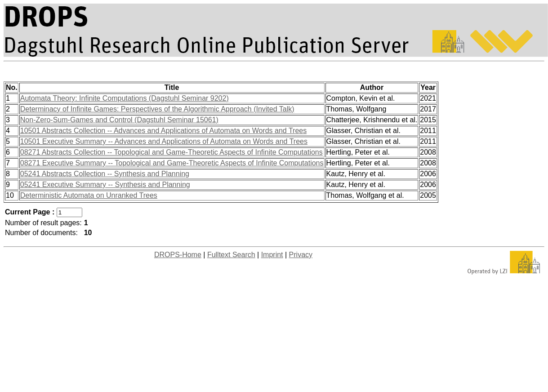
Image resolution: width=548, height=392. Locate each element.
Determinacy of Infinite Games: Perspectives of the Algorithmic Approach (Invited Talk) (157, 109)
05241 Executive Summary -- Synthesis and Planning (105, 185)
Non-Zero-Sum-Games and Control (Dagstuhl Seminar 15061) (119, 120)
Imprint (272, 255)
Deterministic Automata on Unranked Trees (89, 195)
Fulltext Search (231, 255)
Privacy (301, 255)
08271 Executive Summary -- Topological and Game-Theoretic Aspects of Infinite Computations (172, 163)
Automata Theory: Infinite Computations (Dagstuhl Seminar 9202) (125, 98)
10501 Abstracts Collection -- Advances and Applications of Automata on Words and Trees (163, 131)
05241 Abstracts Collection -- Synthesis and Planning (105, 174)
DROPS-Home (178, 255)
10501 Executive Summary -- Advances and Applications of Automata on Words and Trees (164, 141)
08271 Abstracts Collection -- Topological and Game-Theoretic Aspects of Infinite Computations (172, 152)
